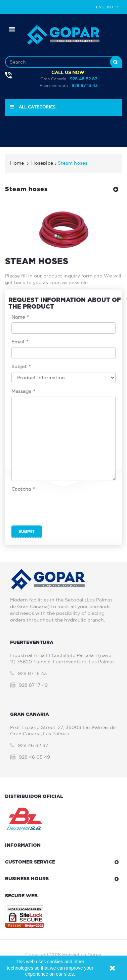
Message (23, 391)
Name (20, 317)
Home (17, 163)
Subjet (21, 366)
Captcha (23, 489)
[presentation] (62, 507)
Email (19, 342)
